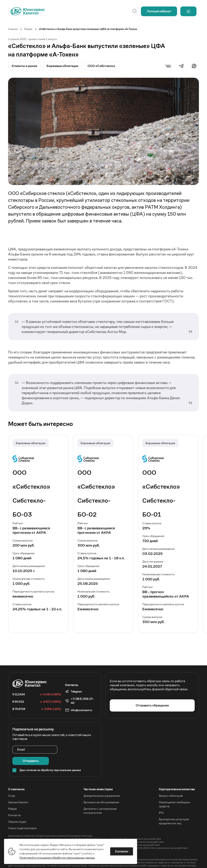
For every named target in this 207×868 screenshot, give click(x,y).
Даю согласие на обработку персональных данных (50, 759)
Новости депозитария (22, 817)
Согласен (122, 851)
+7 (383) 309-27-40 (82, 701)
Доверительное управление (102, 784)
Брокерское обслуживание (101, 791)
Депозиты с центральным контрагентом (100, 799)
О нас (12, 784)
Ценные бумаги (18, 791)
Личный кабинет (159, 11)
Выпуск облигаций (171, 784)
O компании (16, 778)
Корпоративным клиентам (177, 778)
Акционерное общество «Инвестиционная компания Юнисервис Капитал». (50, 824)
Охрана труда (17, 810)
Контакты (14, 804)
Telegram (76, 691)
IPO (161, 801)
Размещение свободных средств (175, 793)
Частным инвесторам (98, 778)
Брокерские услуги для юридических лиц (174, 810)
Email (21, 749)
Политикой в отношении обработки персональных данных (57, 858)
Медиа (12, 797)
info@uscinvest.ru (81, 710)
